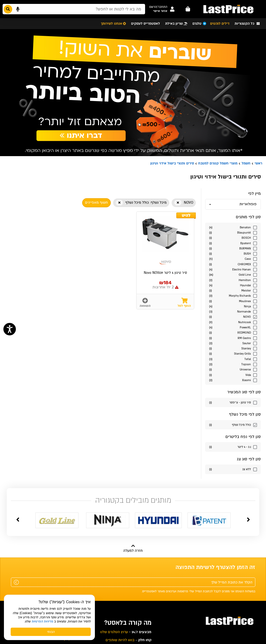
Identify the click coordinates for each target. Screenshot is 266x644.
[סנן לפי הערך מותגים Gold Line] (233, 274)
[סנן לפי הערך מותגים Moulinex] (233, 301)
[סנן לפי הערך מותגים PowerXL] (233, 327)
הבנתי (51, 632)
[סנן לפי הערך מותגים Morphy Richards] (233, 296)
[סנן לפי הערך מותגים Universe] (233, 369)
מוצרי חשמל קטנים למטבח (218, 163)
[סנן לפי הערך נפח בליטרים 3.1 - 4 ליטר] (233, 447)
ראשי (258, 163)
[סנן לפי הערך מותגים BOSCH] (233, 238)
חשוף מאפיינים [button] (96, 203)
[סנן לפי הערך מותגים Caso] (233, 259)
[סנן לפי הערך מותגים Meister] (233, 290)
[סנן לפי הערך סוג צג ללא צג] (233, 469)
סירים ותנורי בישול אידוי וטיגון (172, 163)
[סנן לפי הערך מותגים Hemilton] (233, 280)
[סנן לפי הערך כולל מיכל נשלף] (233, 425)
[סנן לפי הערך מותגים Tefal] (233, 359)
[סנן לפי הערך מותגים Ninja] (233, 306)
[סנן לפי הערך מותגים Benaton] (233, 227)
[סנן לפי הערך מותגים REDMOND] (233, 332)
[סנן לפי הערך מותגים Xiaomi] (233, 380)
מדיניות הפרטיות (42, 621)
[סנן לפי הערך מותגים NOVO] (233, 317)
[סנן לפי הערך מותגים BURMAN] (233, 248)
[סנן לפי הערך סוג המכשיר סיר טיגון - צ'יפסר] (233, 402)
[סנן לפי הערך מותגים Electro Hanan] (233, 269)
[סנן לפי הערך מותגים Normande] (233, 311)
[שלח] (16, 582)
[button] (158, 7)
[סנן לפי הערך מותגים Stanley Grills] (233, 353)
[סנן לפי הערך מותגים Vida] (233, 375)
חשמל (246, 163)
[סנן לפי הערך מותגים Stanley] (233, 348)
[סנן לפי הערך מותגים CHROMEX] (233, 264)
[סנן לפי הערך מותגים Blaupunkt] (233, 232)
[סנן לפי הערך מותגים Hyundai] (233, 285)
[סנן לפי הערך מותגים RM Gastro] (233, 338)
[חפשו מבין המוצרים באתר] (74, 9)
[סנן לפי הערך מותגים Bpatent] (233, 243)
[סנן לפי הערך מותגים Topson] (233, 364)
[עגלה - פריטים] (188, 9)
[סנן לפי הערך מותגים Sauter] (233, 343)
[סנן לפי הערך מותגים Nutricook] (233, 322)
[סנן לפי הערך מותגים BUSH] (233, 253)
